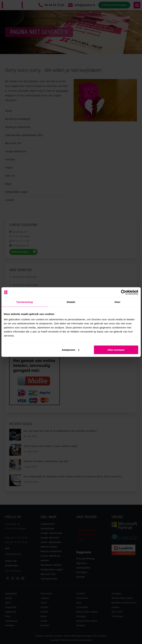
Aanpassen (71, 350)
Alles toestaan (116, 350)
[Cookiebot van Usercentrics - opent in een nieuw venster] (123, 292)
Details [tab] (71, 302)
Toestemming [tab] (25, 302)
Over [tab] (117, 302)
